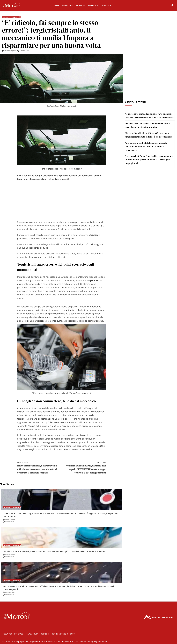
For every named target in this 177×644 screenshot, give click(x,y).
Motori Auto (67, 5)
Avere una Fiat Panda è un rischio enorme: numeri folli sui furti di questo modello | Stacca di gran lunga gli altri (149, 160)
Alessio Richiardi (10, 555)
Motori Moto (94, 5)
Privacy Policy (32, 634)
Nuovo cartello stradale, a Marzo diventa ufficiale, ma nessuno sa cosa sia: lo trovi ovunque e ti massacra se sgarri (39, 468)
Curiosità (107, 5)
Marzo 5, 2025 (25, 51)
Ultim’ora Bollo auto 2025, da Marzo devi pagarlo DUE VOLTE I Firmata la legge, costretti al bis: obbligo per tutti (84, 468)
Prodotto (80, 5)
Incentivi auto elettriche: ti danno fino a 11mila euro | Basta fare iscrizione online (147, 125)
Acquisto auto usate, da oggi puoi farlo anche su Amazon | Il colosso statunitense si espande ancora (149, 116)
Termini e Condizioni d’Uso (63, 634)
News (56, 5)
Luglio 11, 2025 (10, 522)
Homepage (19, 634)
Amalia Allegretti (10, 51)
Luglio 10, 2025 (10, 595)
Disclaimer (7, 634)
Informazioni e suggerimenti (11, 17)
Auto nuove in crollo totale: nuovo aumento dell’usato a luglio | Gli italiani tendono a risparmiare (146, 146)
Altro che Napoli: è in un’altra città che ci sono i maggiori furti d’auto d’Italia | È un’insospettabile (149, 135)
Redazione (45, 634)
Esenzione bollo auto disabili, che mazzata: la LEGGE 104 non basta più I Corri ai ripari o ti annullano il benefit (54, 551)
